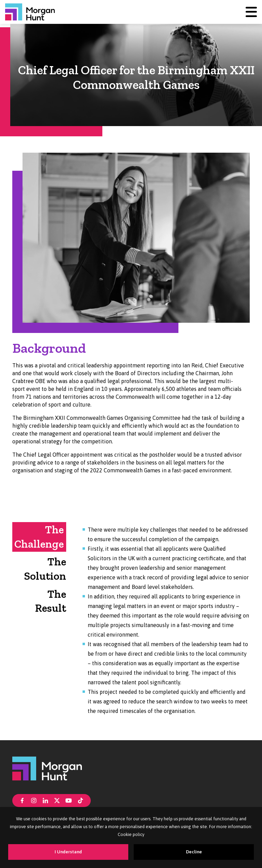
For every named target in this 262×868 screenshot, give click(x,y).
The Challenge (39, 537)
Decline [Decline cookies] (194, 852)
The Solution (45, 569)
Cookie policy (131, 834)
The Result (51, 601)
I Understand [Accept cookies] (68, 852)
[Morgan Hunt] (30, 12)
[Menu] (251, 12)
